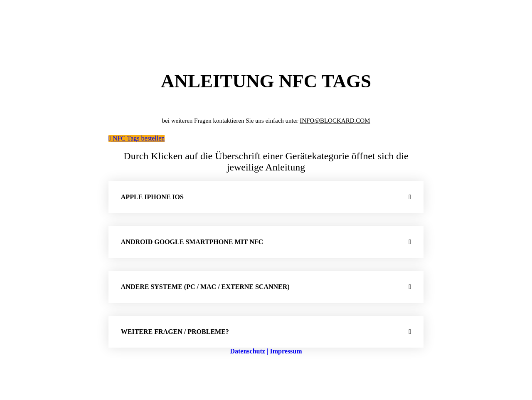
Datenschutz (248, 351)
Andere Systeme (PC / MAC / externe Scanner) (205, 287)
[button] (266, 197)
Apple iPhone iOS (152, 197)
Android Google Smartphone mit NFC (192, 242)
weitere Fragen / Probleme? (175, 332)
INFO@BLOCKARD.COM (335, 121)
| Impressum (284, 351)
